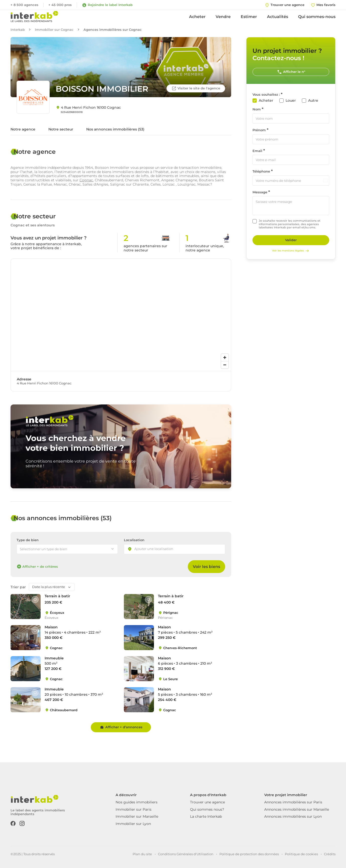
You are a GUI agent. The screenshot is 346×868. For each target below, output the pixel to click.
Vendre (223, 17)
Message (260, 192)
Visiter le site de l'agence (196, 88)
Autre (313, 101)
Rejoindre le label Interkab (107, 5)
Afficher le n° (291, 72)
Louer (291, 101)
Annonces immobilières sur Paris (293, 802)
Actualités (278, 17)
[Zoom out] (225, 365)
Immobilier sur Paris (134, 809)
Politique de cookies (301, 854)
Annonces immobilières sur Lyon (293, 816)
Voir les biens (206, 567)
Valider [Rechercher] (291, 240)
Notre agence (23, 129)
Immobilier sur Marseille (137, 816)
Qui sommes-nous (317, 17)
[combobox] (175, 549)
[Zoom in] (225, 357)
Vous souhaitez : (266, 95)
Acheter (197, 17)
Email (257, 151)
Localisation (134, 540)
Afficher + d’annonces (121, 727)
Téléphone (261, 171)
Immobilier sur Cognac (54, 30)
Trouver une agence (207, 802)
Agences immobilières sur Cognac (113, 30)
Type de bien (28, 540)
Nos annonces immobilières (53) (115, 129)
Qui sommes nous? (207, 809)
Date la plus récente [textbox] (49, 587)
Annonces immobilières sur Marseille (297, 809)
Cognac (86, 180)
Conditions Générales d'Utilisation (186, 854)
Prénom (259, 130)
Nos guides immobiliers (137, 802)
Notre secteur (61, 129)
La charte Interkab (206, 816)
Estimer (249, 17)
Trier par (18, 587)
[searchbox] (158, 549)
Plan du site (142, 854)
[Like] (35, 600)
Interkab (18, 30)
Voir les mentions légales (291, 251)
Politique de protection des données (249, 854)
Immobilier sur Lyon (133, 824)
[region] (121, 315)
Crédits (330, 854)
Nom (257, 109)
